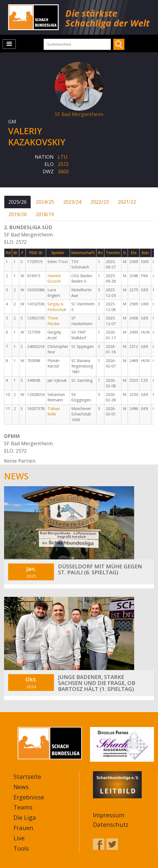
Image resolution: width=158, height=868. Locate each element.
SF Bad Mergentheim (79, 114)
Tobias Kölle (54, 411)
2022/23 (100, 202)
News (21, 787)
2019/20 (17, 214)
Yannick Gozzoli (54, 278)
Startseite (27, 776)
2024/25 (45, 202)
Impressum (109, 815)
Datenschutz (111, 824)
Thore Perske (53, 321)
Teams (23, 807)
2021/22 (127, 202)
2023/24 (72, 202)
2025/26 (17, 202)
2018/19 (45, 214)
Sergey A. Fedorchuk (57, 307)
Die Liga (25, 817)
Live (19, 838)
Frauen (23, 828)
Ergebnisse (29, 797)
